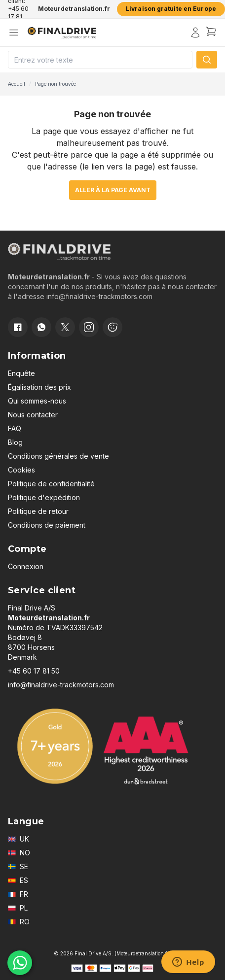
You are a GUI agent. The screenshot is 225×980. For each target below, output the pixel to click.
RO (19, 922)
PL (18, 908)
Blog (15, 442)
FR (18, 894)
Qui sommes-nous (37, 401)
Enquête (21, 373)
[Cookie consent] (112, 327)
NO (19, 853)
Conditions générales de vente (58, 456)
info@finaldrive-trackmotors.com (61, 685)
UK (19, 839)
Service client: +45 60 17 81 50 (19, 9)
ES (18, 880)
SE (18, 866)
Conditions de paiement (47, 525)
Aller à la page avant (113, 190)
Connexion (26, 566)
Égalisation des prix (39, 387)
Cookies (21, 470)
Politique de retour (38, 511)
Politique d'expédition (44, 497)
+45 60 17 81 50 (34, 671)
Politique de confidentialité (51, 484)
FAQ (15, 428)
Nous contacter (33, 415)
